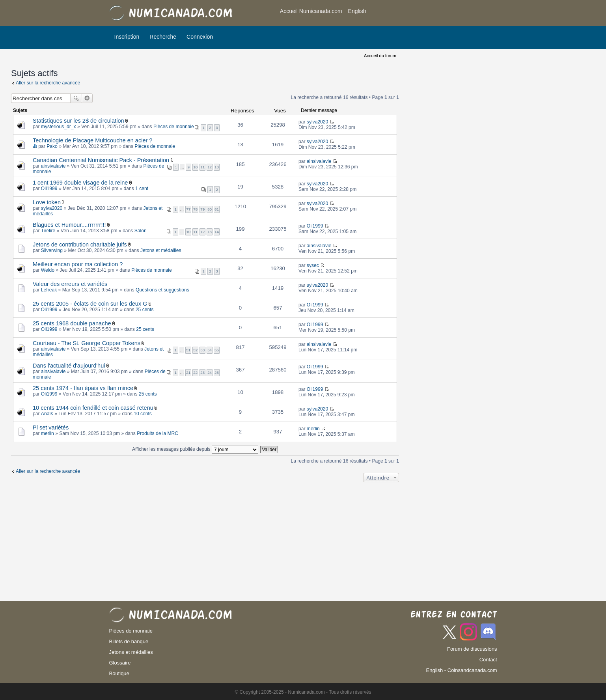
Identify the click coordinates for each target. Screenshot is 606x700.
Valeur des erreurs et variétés (70, 284)
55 (217, 350)
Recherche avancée (87, 98)
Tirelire (48, 231)
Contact (488, 660)
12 (210, 167)
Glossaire (120, 663)
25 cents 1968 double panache (72, 323)
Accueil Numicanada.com (311, 11)
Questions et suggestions (162, 290)
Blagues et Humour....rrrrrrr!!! (69, 225)
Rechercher (76, 98)
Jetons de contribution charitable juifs (80, 245)
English (357, 11)
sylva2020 (317, 122)
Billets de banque (129, 641)
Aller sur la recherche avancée (48, 83)
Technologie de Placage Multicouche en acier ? (92, 140)
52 (195, 350)
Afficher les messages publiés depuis (195, 449)
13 (217, 167)
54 (210, 350)
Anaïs (47, 414)
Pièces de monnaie (174, 127)
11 (202, 167)
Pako (52, 146)
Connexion (200, 37)
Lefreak (49, 290)
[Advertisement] (434, 14)
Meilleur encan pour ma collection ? (78, 264)
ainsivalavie (53, 166)
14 (217, 232)
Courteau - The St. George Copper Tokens (87, 343)
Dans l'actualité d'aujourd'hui (69, 366)
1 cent (142, 189)
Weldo (48, 270)
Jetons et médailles (161, 250)
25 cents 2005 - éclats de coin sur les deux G (90, 304)
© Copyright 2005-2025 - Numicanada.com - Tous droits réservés (303, 692)
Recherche (163, 37)
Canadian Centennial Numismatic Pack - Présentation (101, 160)
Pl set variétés (51, 427)
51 (188, 350)
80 (210, 209)
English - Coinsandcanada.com (462, 670)
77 (188, 209)
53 (202, 350)
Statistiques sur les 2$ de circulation (78, 121)
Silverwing (52, 250)
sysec (313, 265)
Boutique (119, 673)
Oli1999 (49, 189)
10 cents (143, 414)
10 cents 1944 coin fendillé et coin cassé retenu (93, 408)
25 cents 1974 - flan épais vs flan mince (83, 388)
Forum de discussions (472, 649)
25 (217, 372)
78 (195, 209)
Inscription (127, 37)
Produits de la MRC (158, 433)
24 (210, 372)
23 (202, 372)
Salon (141, 231)
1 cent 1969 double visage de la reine (80, 183)
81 (217, 209)
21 (188, 372)
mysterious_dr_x (59, 127)
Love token (47, 202)
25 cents (145, 310)
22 (195, 372)
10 (195, 167)
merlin (48, 433)
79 (202, 209)
